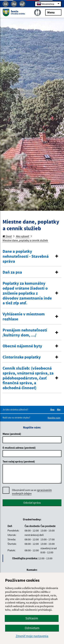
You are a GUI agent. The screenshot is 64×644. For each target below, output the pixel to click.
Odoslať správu (32, 503)
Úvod (7, 236)
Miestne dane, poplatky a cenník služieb (25, 240)
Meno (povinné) (12, 434)
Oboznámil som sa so (32, 492)
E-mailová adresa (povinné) (19, 448)
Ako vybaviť (23, 236)
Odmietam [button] (32, 628)
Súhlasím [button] (32, 618)
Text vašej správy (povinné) (19, 461)
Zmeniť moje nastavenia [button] (32, 636)
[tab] (32, 256)
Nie (59, 410)
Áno (53, 410)
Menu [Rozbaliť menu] (53, 12)
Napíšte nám (54, 418)
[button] (32, 256)
